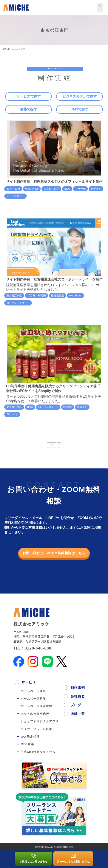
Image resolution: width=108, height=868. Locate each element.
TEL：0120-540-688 (32, 648)
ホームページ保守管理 (36, 706)
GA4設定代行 (30, 736)
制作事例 (78, 687)
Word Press (32, 189)
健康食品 (82, 407)
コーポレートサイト (18, 303)
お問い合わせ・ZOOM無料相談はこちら (54, 553)
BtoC (67, 189)
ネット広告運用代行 (35, 714)
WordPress (75, 296)
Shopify (68, 407)
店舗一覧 (78, 714)
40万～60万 (13, 189)
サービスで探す (29, 96)
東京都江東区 (51, 189)
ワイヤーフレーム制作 (36, 729)
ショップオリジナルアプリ (40, 721)
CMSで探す (80, 109)
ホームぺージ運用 (33, 691)
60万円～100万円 (48, 407)
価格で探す (29, 109)
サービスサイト (15, 196)
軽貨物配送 (57, 296)
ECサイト (12, 414)
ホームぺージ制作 (33, 698)
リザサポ (80, 189)
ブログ (76, 705)
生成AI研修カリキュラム (38, 752)
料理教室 (96, 189)
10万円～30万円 (36, 296)
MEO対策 (27, 744)
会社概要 (78, 696)
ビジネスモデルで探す (80, 96)
